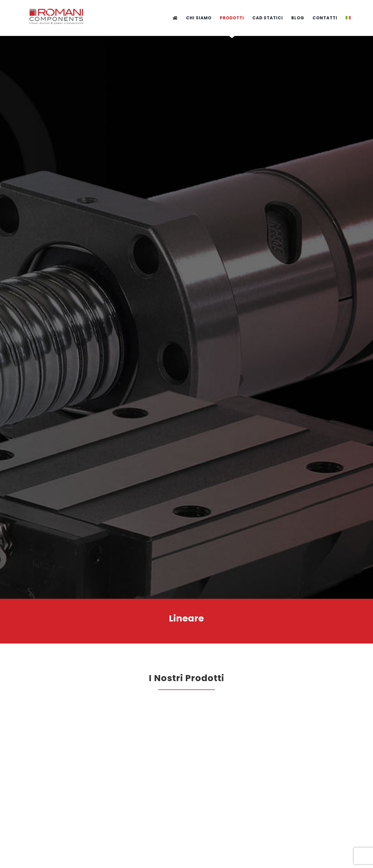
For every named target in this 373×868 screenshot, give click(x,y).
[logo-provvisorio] (57, 6)
